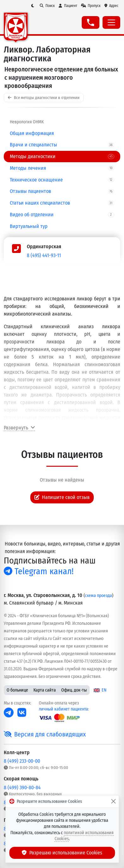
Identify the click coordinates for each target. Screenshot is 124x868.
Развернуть (19, 428)
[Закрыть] (113, 801)
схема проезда (98, 596)
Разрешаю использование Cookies (62, 853)
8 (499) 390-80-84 (22, 788)
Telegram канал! (39, 571)
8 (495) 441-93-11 (44, 255)
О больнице (17, 690)
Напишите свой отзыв (62, 497)
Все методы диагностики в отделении (44, 98)
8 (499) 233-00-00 (22, 761)
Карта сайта (45, 690)
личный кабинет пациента (63, 709)
